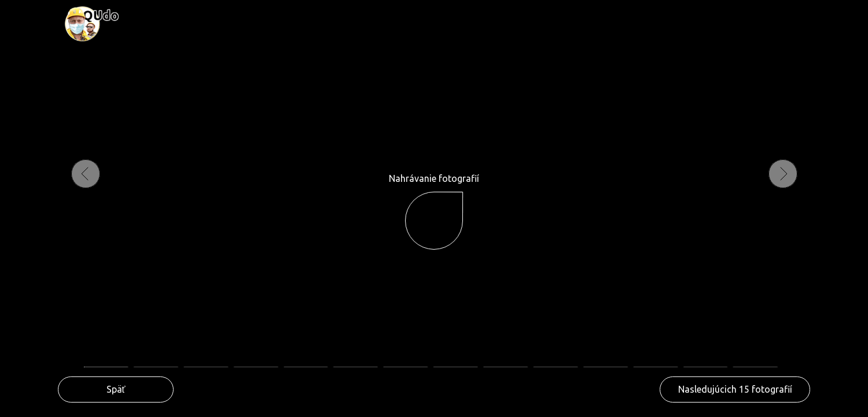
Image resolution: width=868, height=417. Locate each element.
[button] (735, 389)
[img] (91, 24)
